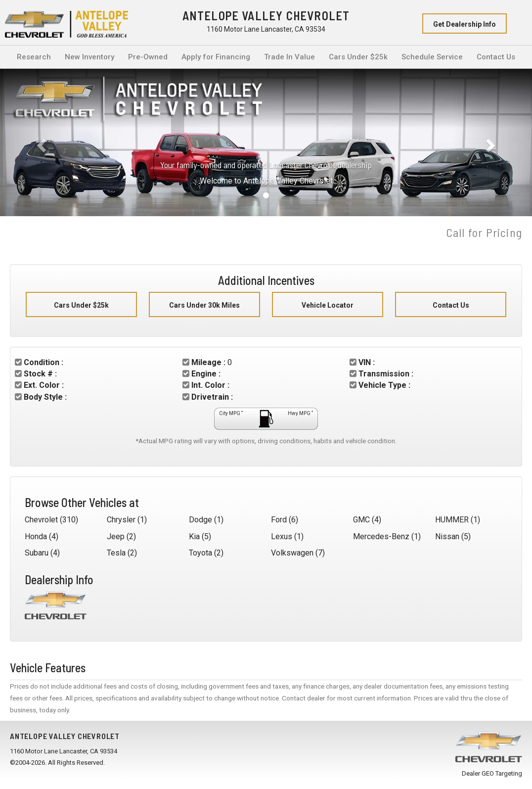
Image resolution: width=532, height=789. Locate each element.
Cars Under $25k (358, 57)
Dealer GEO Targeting (492, 773)
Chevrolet (41, 520)
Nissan (447, 536)
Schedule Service (432, 57)
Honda (36, 536)
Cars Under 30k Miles (204, 305)
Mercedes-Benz (381, 536)
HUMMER (452, 520)
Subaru (37, 553)
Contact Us (496, 57)
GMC (361, 520)
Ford (279, 520)
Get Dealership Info (465, 24)
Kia (194, 536)
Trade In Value (289, 57)
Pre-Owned (148, 57)
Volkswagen (292, 553)
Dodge (200, 520)
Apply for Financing (216, 57)
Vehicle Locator (328, 305)
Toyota (200, 553)
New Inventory (89, 57)
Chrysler (121, 520)
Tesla (116, 553)
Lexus (282, 536)
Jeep (116, 536)
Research (34, 57)
